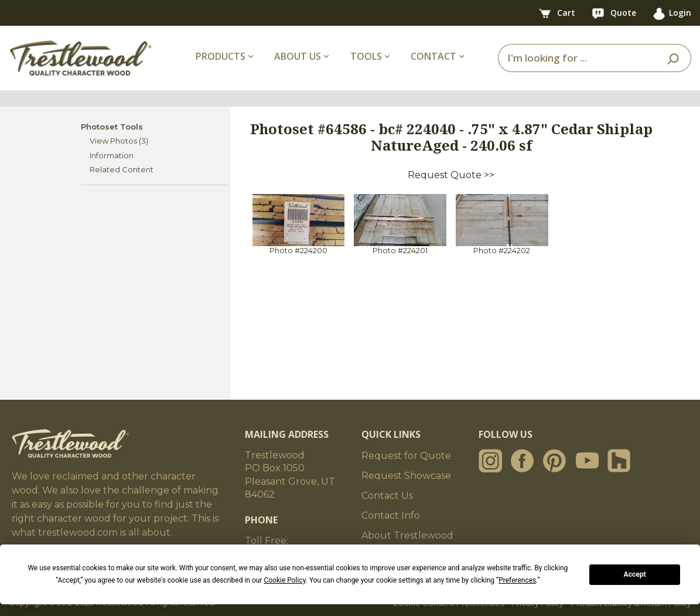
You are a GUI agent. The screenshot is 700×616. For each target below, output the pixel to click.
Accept (635, 574)
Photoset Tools (112, 127)
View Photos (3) (119, 141)
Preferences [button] (517, 580)
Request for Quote (406, 456)
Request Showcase (406, 476)
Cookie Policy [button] (284, 580)
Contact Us (387, 496)
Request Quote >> (451, 175)
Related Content (122, 169)
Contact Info (391, 515)
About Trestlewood (407, 535)
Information (112, 155)
